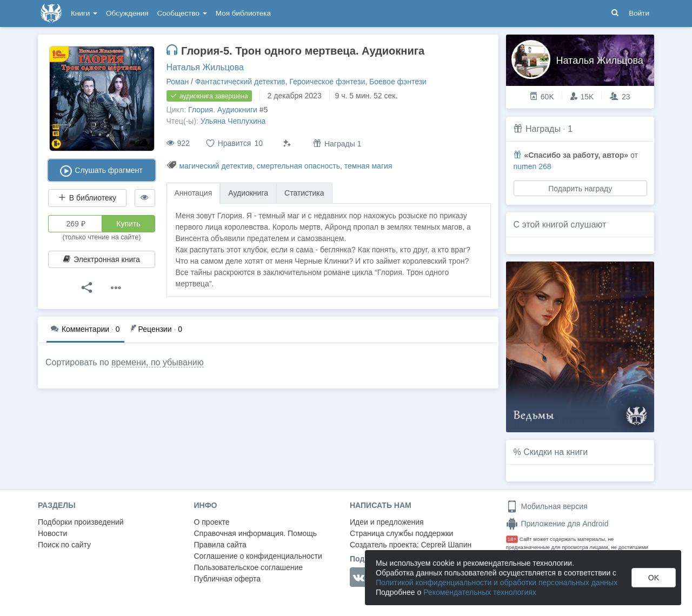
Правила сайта (220, 545)
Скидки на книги (555, 452)
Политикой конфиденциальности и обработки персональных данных (497, 582)
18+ (512, 539)
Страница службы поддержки (401, 533)
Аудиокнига (248, 193)
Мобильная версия (547, 506)
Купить (128, 224)
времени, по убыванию (158, 362)
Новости (52, 533)
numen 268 (533, 166)
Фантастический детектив (240, 82)
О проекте (212, 522)
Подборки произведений (81, 522)
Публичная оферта (228, 579)
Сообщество (182, 13)
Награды (543, 129)
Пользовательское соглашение (249, 567)
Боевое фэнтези (398, 82)
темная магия (368, 166)
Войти (639, 13)
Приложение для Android (557, 524)
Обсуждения (127, 13)
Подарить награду (580, 189)
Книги (84, 13)
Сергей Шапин (446, 545)
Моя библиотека (243, 13)
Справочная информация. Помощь (256, 533)
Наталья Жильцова (205, 67)
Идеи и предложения (387, 522)
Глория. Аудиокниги (223, 110)
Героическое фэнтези (327, 82)
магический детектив (216, 166)
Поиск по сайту (64, 545)
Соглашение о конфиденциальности (258, 556)
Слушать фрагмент (101, 171)
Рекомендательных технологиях (480, 592)
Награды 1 (337, 143)
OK (654, 578)
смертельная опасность (298, 166)
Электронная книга (102, 259)
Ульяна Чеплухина (233, 121)
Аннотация (194, 193)
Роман (178, 82)
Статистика (304, 193)
